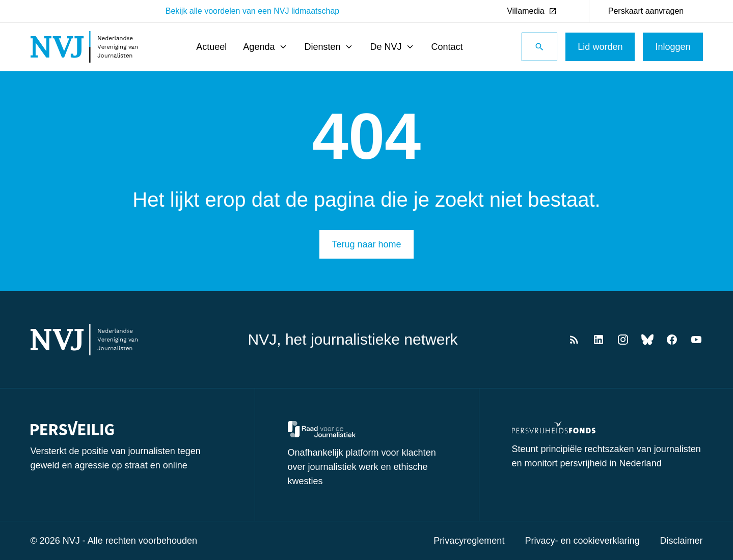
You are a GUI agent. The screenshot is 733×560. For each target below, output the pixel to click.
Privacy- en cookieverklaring (582, 541)
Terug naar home (366, 244)
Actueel (211, 47)
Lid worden (600, 47)
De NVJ (392, 47)
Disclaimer (681, 541)
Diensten (329, 47)
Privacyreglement (469, 541)
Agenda (265, 47)
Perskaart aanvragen (646, 11)
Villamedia (532, 11)
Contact (447, 47)
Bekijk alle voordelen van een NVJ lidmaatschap (253, 11)
